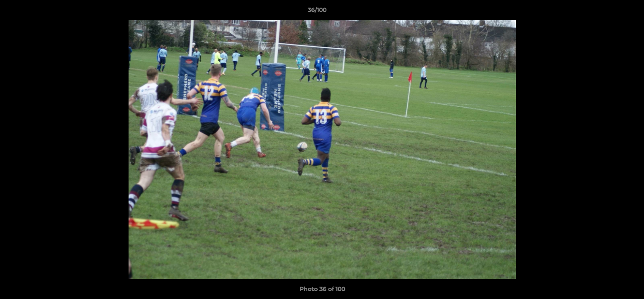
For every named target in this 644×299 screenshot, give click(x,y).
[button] (609, 12)
